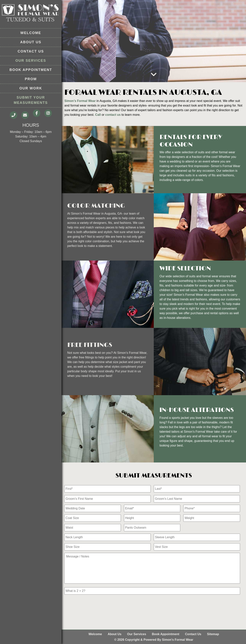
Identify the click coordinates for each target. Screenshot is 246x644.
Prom (31, 79)
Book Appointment (31, 70)
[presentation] (94, 604)
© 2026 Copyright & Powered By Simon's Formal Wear (154, 640)
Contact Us (31, 51)
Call (98, 115)
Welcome (31, 33)
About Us (31, 42)
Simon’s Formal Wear (80, 101)
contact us (113, 115)
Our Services (31, 61)
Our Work (31, 88)
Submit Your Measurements (31, 100)
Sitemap (213, 634)
